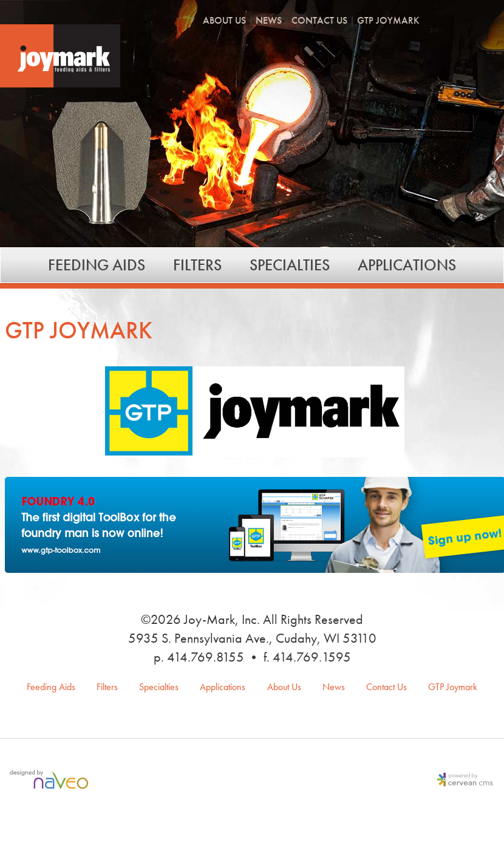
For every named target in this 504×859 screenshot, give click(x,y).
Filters (197, 265)
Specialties (290, 265)
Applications (407, 265)
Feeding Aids (97, 265)
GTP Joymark (388, 21)
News (269, 21)
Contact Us (319, 21)
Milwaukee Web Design (52, 781)
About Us (224, 21)
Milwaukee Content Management (462, 781)
